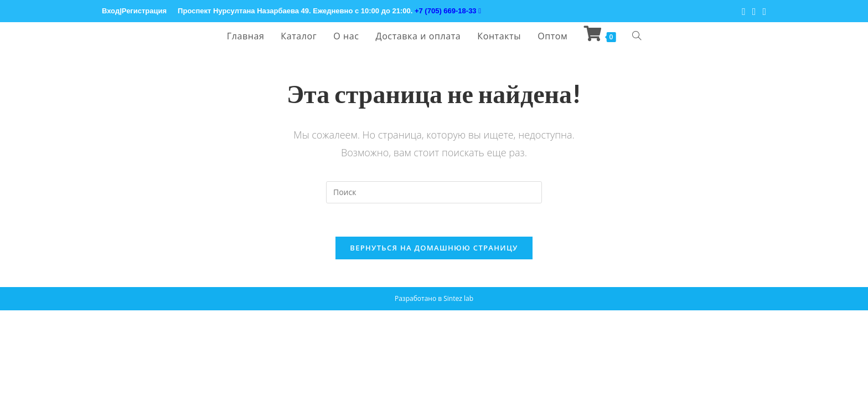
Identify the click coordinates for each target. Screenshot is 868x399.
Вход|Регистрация (134, 11)
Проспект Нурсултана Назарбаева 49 (243, 11)
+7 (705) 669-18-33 (448, 11)
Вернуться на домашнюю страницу (434, 248)
